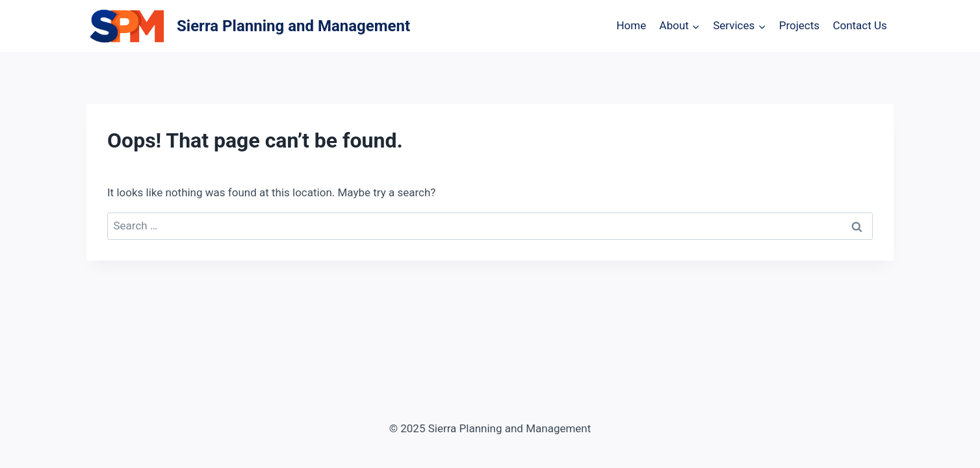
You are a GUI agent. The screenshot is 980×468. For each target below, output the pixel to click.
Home (631, 25)
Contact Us (859, 25)
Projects (799, 25)
